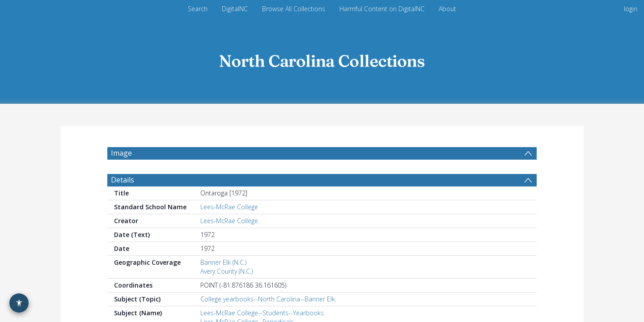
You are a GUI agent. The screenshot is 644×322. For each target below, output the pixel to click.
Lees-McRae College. (230, 242)
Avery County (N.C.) (227, 293)
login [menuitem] (631, 9)
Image (121, 153)
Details (123, 201)
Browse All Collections (294, 9)
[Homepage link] (322, 59)
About (447, 9)
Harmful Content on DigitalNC (382, 9)
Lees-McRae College (229, 228)
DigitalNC (235, 9)
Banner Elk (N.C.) (223, 284)
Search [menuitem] (198, 9)
